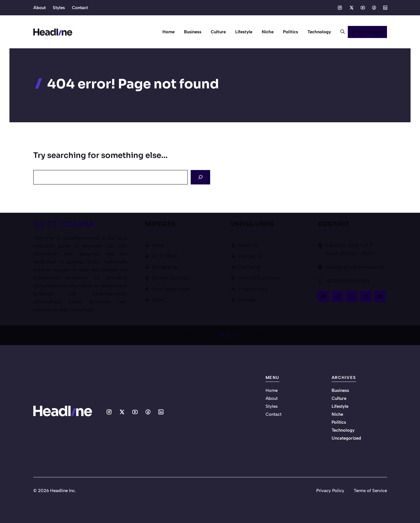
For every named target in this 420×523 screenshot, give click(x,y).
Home (168, 32)
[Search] (200, 177)
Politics (290, 32)
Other (158, 300)
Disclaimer (250, 267)
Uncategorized (346, 438)
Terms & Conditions (259, 278)
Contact (80, 8)
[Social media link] (340, 8)
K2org (232, 335)
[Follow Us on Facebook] (323, 296)
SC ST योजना (164, 256)
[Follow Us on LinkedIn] (352, 296)
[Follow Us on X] (337, 296)
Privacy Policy (253, 289)
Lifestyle (244, 32)
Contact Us (250, 256)
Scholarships (165, 267)
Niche (268, 32)
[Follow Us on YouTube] (380, 296)
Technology (319, 32)
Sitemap (247, 300)
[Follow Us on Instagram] (366, 296)
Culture (218, 32)
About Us (248, 245)
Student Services (170, 278)
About (39, 8)
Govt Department (171, 289)
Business (193, 32)
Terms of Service (370, 491)
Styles (59, 8)
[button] (340, 32)
